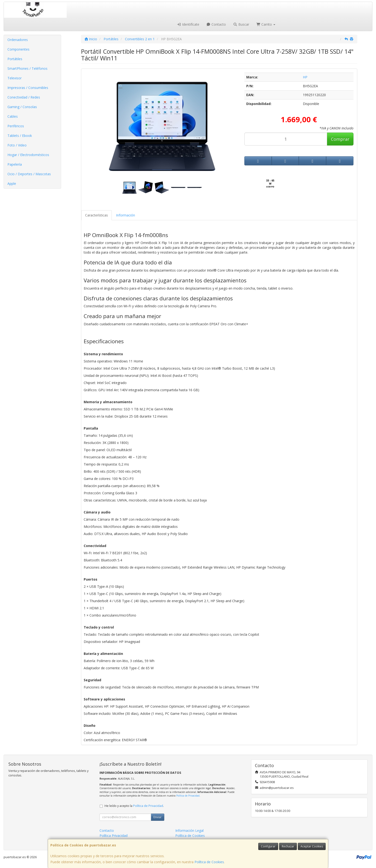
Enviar (158, 817)
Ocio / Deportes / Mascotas (29, 174)
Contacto (216, 24)
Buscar (241, 24)
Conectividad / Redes (24, 97)
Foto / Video (17, 145)
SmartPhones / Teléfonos (27, 68)
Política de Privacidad (188, 796)
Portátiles (15, 59)
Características (97, 215)
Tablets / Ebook (20, 136)
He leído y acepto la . (134, 806)
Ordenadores (18, 40)
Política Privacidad (114, 836)
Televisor (15, 78)
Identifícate (188, 24)
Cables (13, 116)
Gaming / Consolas (22, 107)
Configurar (268, 846)
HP (305, 77)
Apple (12, 184)
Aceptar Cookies (312, 846)
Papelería (15, 164)
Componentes (18, 49)
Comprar (340, 139)
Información (126, 215)
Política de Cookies (209, 862)
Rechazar (288, 846)
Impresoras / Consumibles (28, 88)
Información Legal (189, 830)
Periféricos (16, 126)
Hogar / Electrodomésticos (28, 155)
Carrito (266, 24)
